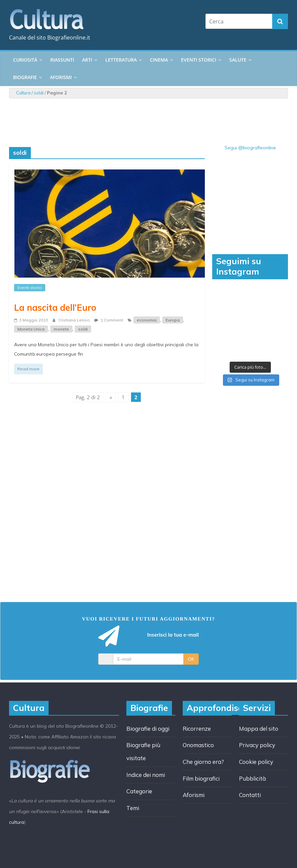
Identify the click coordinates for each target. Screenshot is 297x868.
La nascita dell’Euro (55, 307)
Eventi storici (199, 60)
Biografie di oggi (148, 729)
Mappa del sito (259, 729)
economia (147, 320)
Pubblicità (252, 778)
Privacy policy (257, 745)
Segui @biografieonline (250, 148)
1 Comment (109, 320)
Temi (133, 808)
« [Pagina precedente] (111, 397)
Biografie (25, 77)
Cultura (23, 93)
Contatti (250, 795)
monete (61, 329)
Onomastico (198, 745)
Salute (238, 60)
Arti (87, 60)
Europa (173, 320)
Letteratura (121, 60)
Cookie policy (256, 762)
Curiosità (25, 60)
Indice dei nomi (146, 775)
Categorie (139, 791)
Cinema (159, 60)
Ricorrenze (197, 729)
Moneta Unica (31, 329)
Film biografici (201, 778)
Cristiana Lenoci (75, 320)
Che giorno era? (203, 762)
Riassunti (62, 60)
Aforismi (61, 77)
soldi (39, 93)
